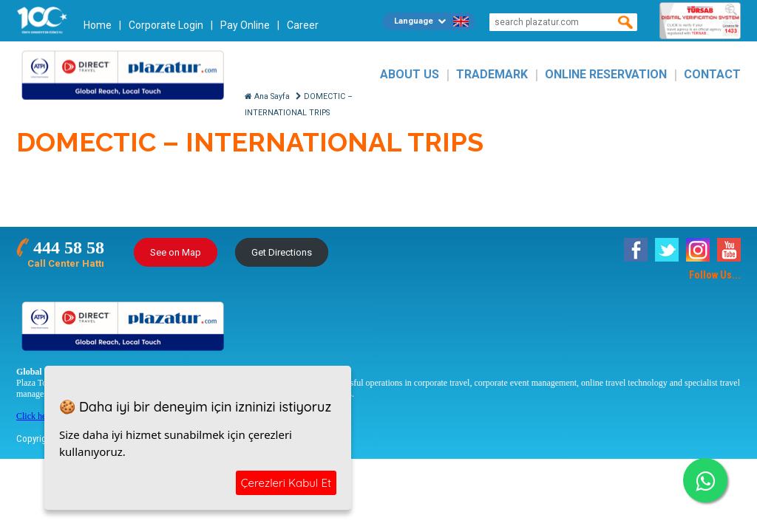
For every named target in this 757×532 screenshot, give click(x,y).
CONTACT (712, 74)
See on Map (176, 252)
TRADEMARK (492, 74)
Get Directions (282, 252)
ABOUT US (410, 74)
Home (98, 25)
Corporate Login (166, 25)
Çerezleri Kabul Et (286, 483)
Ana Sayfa (267, 96)
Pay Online (245, 25)
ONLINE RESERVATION (606, 74)
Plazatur (127, 74)
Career (303, 25)
